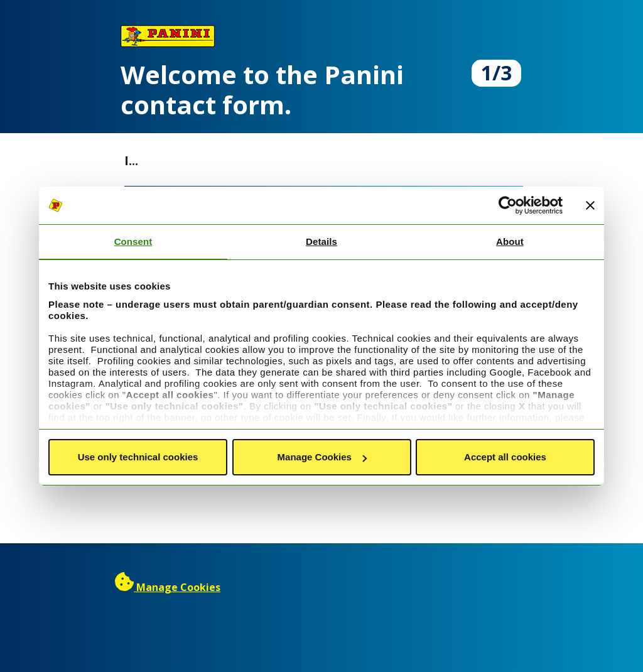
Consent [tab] (133, 241)
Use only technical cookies (138, 457)
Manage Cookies (322, 457)
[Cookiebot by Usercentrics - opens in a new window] (508, 205)
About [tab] (510, 241)
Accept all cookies (505, 457)
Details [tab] (321, 241)
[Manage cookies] (168, 587)
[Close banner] (590, 205)
